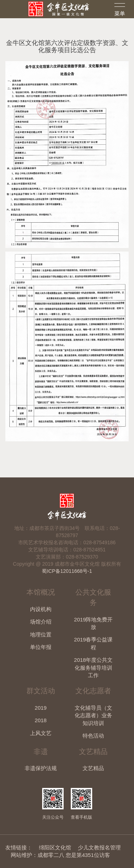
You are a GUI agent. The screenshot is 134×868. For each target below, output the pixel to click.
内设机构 (41, 609)
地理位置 (41, 634)
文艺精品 (93, 768)
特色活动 (93, 736)
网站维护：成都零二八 (38, 855)
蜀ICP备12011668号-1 (67, 571)
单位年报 (41, 647)
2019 (41, 708)
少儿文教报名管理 (99, 847)
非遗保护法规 (41, 768)
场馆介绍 (41, 622)
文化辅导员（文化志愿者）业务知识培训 (93, 715)
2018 (41, 720)
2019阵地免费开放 (93, 623)
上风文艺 (41, 733)
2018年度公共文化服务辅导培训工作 (93, 668)
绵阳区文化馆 (55, 847)
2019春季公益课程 (93, 643)
